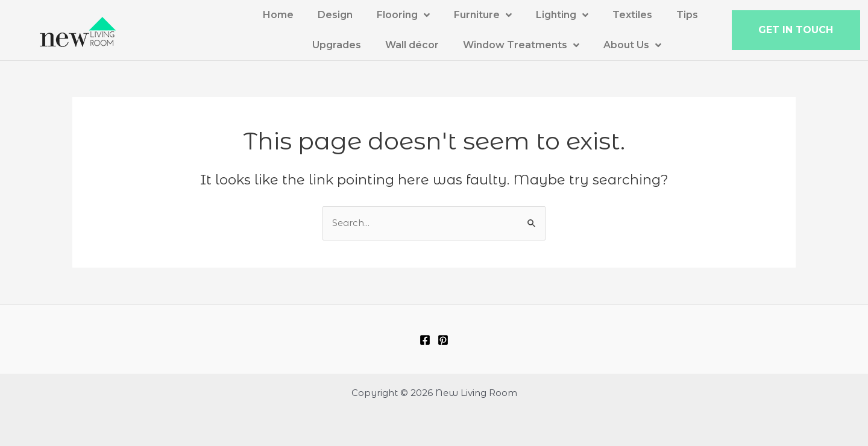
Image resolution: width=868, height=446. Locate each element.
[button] (796, 30)
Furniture (483, 15)
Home (278, 15)
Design (335, 15)
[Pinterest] (443, 340)
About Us (632, 45)
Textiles (632, 15)
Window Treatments (521, 45)
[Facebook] (425, 340)
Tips (687, 15)
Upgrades (337, 45)
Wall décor (412, 45)
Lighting (562, 15)
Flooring (403, 15)
